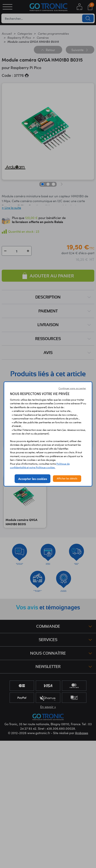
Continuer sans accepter (72, 388)
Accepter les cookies (33, 479)
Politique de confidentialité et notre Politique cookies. (40, 466)
